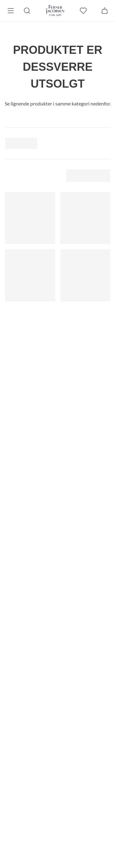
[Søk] (27, 11)
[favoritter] (83, 11)
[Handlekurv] (105, 11)
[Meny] (11, 11)
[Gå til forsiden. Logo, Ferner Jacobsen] (55, 11)
